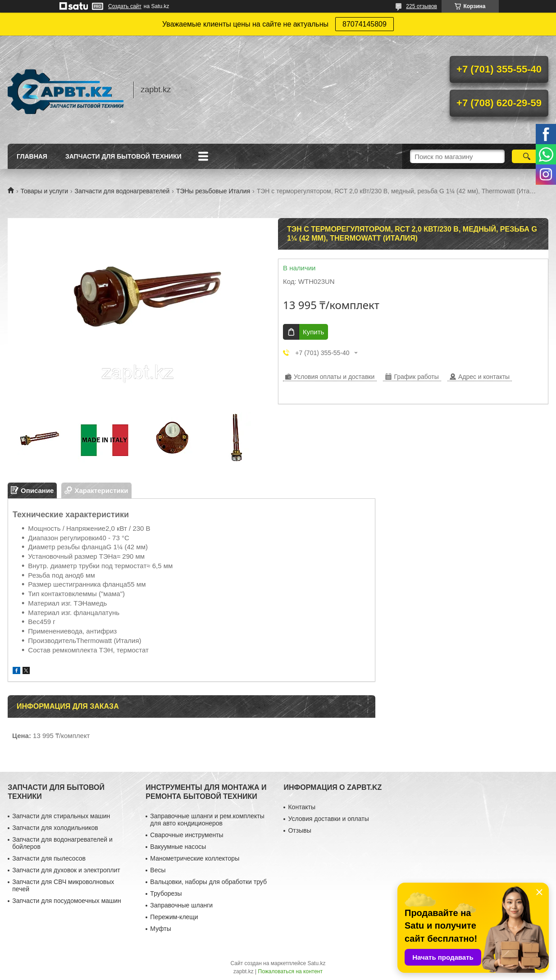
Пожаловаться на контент (290, 971)
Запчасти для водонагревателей (122, 191)
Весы (158, 870)
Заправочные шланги (181, 905)
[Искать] (526, 156)
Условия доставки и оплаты (328, 819)
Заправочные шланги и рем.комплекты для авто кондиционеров (207, 820)
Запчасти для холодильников (55, 828)
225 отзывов (422, 6)
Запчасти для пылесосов (49, 858)
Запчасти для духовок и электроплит (66, 870)
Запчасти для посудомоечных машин (67, 901)
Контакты (301, 807)
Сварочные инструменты (187, 835)
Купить (313, 332)
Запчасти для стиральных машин (61, 816)
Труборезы (166, 893)
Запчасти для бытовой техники (123, 156)
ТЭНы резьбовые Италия (213, 191)
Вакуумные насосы (178, 847)
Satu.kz (316, 963)
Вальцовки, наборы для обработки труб (208, 882)
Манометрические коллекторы (195, 858)
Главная (32, 156)
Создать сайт (125, 6)
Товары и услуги (44, 191)
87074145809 (365, 24)
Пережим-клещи (174, 917)
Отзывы (299, 830)
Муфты (160, 929)
